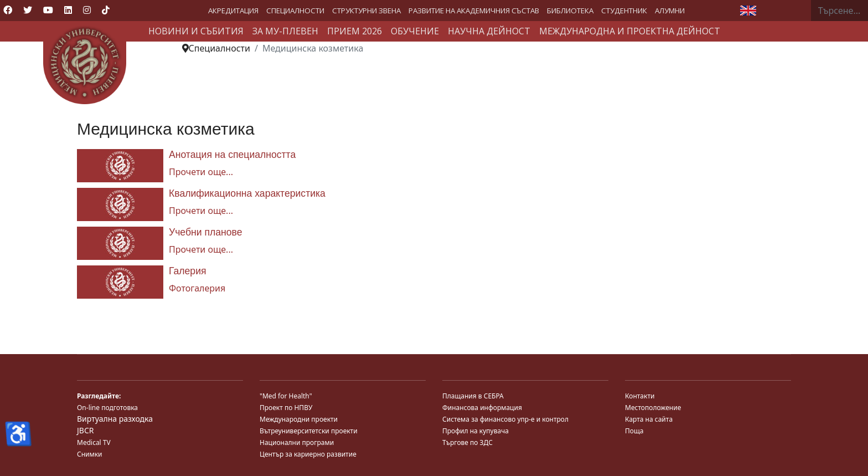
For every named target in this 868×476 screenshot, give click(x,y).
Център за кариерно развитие (308, 454)
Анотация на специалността (232, 155)
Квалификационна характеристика (247, 193)
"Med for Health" (286, 396)
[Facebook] (8, 10)
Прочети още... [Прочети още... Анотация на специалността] (201, 172)
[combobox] (839, 11)
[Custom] (106, 10)
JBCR (85, 430)
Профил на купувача (476, 431)
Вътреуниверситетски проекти (309, 431)
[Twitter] (28, 10)
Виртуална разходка (115, 419)
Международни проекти (299, 419)
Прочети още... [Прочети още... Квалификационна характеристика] (201, 211)
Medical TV (94, 442)
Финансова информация (482, 408)
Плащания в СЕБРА (473, 396)
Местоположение (653, 408)
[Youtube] (48, 10)
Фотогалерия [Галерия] (197, 288)
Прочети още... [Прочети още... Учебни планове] (201, 249)
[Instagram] (87, 10)
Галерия (188, 271)
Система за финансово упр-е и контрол (505, 419)
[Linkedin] (68, 10)
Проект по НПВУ (286, 408)
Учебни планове (205, 232)
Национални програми (297, 442)
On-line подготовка (107, 408)
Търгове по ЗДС (467, 442)
